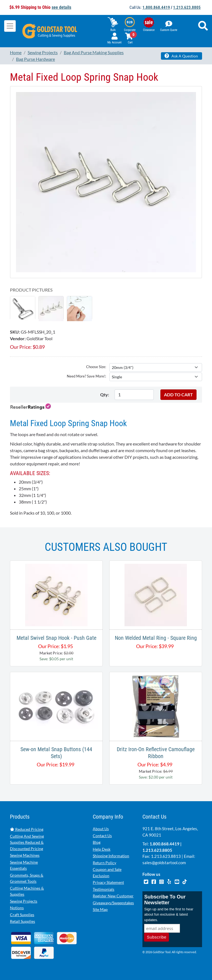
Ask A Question (181, 56)
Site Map (100, 909)
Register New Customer (113, 896)
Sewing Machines (25, 855)
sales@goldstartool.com (164, 863)
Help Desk (102, 849)
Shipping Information (111, 856)
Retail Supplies (22, 921)
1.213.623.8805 (187, 7)
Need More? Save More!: (86, 376)
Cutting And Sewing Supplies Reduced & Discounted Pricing (27, 842)
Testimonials (104, 889)
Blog (97, 842)
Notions (17, 908)
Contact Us (102, 836)
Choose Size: (96, 367)
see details (61, 7)
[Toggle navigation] (10, 26)
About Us (101, 829)
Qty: (105, 395)
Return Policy (104, 863)
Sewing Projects (24, 901)
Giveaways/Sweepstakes (113, 903)
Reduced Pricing (27, 829)
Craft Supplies (22, 915)
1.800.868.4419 (156, 7)
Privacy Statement (108, 882)
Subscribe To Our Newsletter (165, 900)
